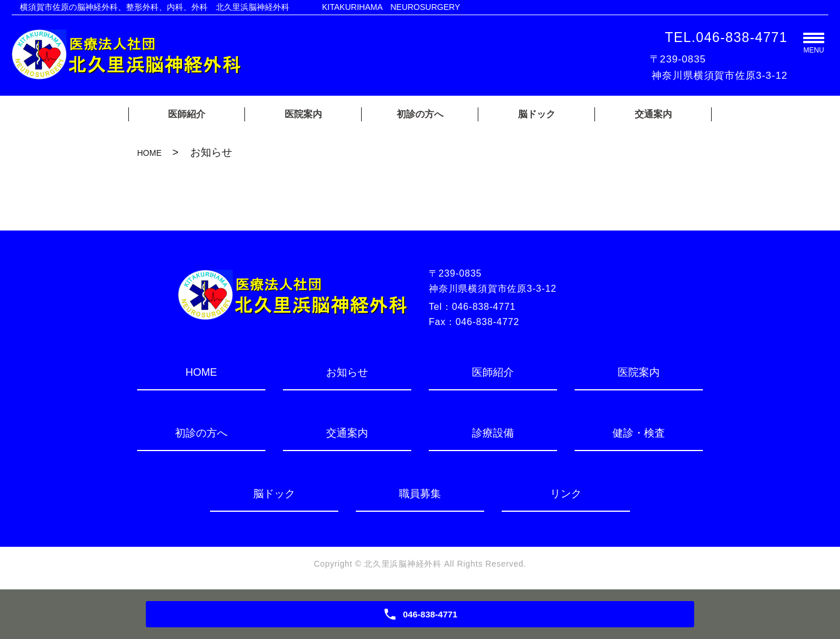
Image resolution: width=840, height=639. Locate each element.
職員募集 (420, 494)
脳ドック (537, 114)
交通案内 (653, 114)
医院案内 (303, 114)
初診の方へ (420, 114)
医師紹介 (187, 114)
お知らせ (347, 372)
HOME (149, 153)
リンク (566, 494)
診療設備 (493, 433)
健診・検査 (639, 433)
